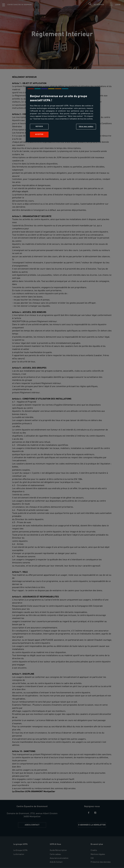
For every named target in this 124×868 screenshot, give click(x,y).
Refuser (39, 127)
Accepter (39, 134)
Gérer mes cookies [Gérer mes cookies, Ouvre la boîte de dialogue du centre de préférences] (86, 127)
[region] (63, 114)
